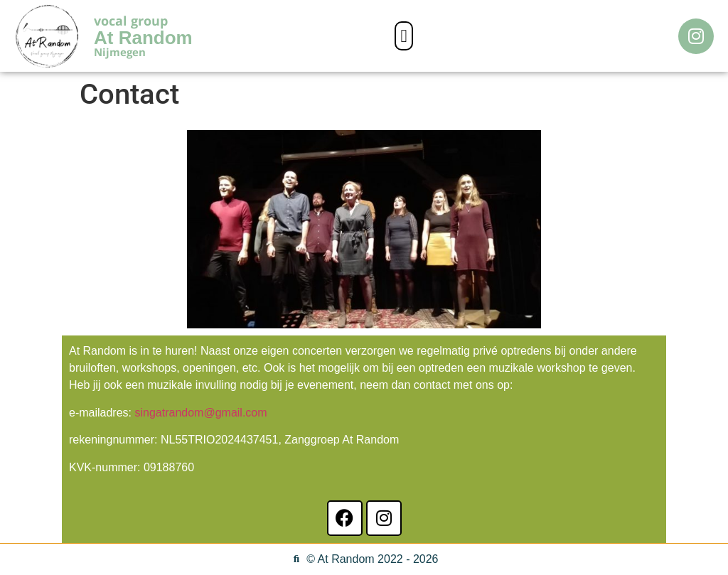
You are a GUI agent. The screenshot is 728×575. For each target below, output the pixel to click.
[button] (404, 36)
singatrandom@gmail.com (200, 413)
